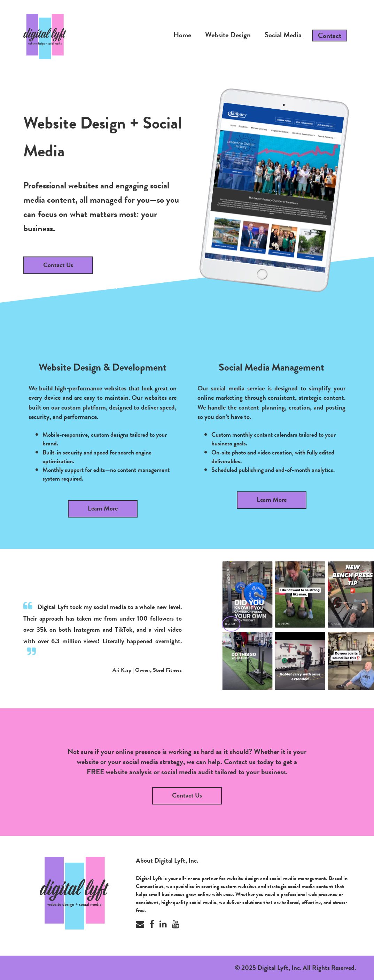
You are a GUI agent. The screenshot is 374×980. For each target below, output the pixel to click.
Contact (330, 36)
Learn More (103, 508)
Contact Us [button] (187, 795)
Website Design (228, 35)
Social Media (283, 35)
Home (182, 35)
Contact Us (58, 265)
